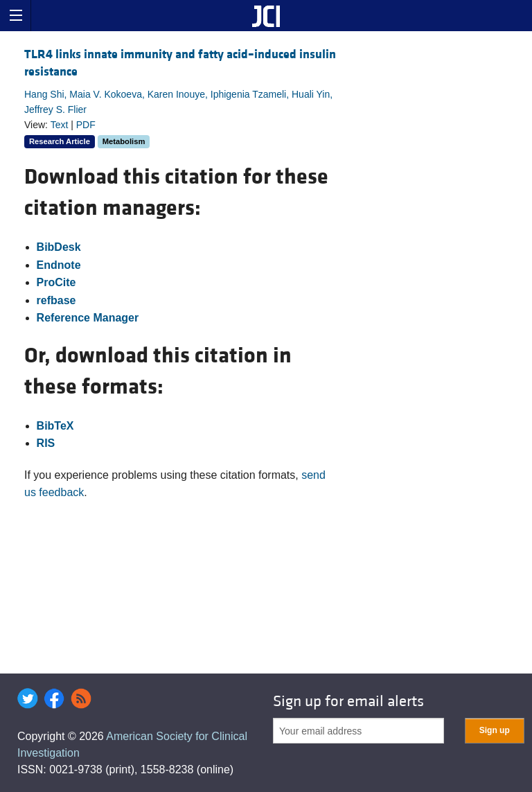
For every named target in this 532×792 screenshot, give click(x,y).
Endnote (59, 265)
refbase (56, 300)
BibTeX (55, 426)
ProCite (56, 282)
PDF (86, 125)
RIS (46, 443)
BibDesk (59, 247)
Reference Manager (88, 318)
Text (60, 125)
